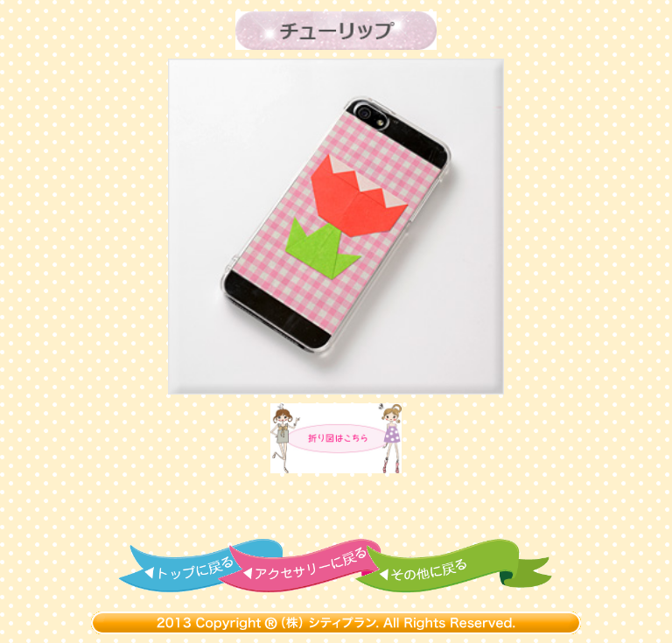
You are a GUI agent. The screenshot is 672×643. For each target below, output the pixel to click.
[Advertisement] (336, 507)
